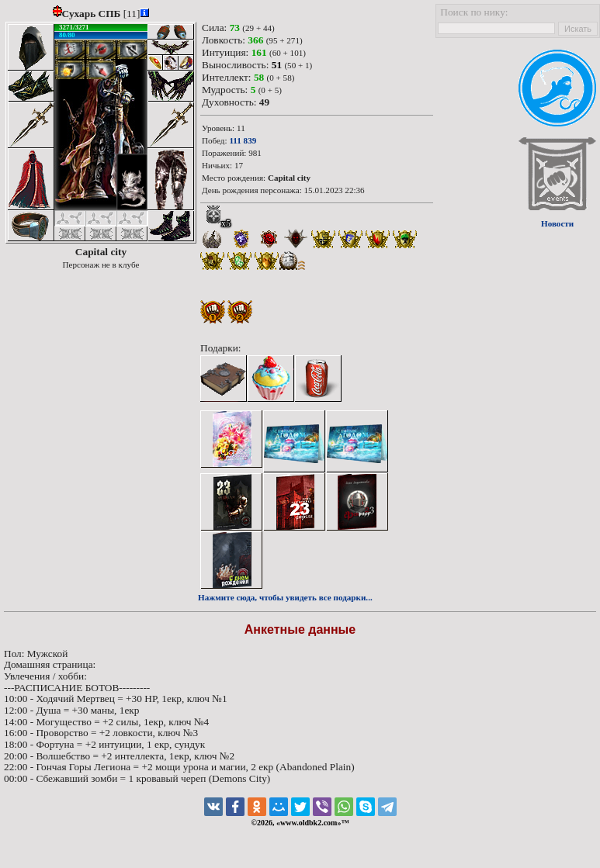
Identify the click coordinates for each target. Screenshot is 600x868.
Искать (578, 29)
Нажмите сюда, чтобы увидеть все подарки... (285, 597)
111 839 (243, 140)
